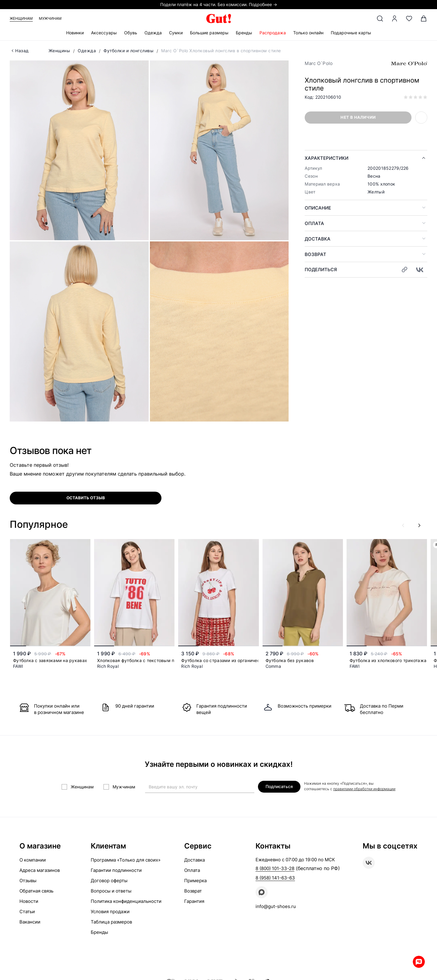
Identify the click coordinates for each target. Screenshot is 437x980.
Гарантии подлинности (116, 870)
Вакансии (30, 922)
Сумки (176, 33)
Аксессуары (104, 33)
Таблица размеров (111, 922)
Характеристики (327, 158)
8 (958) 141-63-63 (275, 878)
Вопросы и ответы (111, 891)
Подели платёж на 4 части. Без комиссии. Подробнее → (219, 4)
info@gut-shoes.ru (276, 906)
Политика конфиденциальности (126, 901)
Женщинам (21, 18)
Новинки (75, 33)
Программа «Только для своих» (126, 860)
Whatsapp (419, 962)
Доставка (318, 239)
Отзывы (28, 881)
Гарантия (194, 901)
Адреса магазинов (40, 870)
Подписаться (279, 786)
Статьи (27, 912)
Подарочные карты (351, 33)
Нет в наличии (358, 117)
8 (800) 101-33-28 (275, 868)
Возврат (315, 254)
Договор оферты (109, 881)
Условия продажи (110, 912)
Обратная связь (36, 891)
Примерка (195, 881)
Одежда (153, 33)
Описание (318, 208)
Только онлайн (308, 33)
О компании (33, 860)
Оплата (314, 223)
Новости (29, 901)
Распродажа (273, 33)
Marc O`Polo (319, 63)
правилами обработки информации (364, 789)
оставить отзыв (86, 498)
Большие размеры (209, 33)
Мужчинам (50, 18)
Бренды (244, 33)
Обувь (131, 33)
